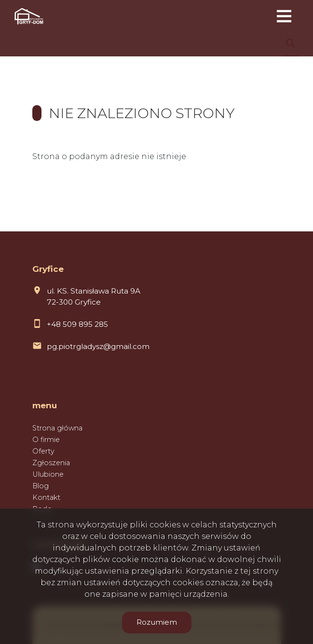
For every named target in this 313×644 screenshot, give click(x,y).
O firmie (46, 440)
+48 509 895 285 (77, 324)
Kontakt (46, 497)
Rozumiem (157, 622)
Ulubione (48, 474)
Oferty (43, 451)
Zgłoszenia (51, 463)
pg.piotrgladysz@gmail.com (98, 346)
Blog (41, 486)
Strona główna (57, 428)
